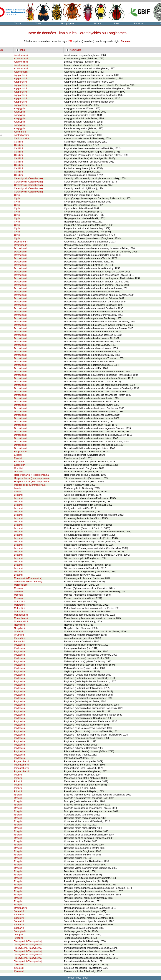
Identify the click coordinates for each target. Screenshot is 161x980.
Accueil (70, 978)
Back (86, 978)
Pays (116, 24)
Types (38, 24)
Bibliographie (67, 24)
